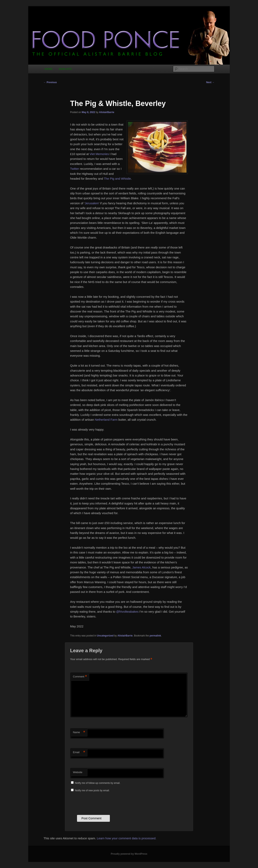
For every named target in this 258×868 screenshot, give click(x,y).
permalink (155, 636)
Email (79, 752)
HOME (48, 69)
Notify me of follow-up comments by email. (97, 783)
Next (210, 82)
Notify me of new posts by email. (92, 790)
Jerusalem (92, 203)
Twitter (75, 169)
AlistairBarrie (107, 112)
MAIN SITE (65, 69)
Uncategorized (105, 636)
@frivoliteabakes (127, 612)
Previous (50, 82)
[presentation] (101, 803)
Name (79, 732)
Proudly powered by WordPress (129, 854)
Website (78, 772)
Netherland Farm (106, 420)
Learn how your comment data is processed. (126, 838)
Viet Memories (99, 154)
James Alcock (141, 567)
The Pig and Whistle (117, 179)
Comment (80, 677)
